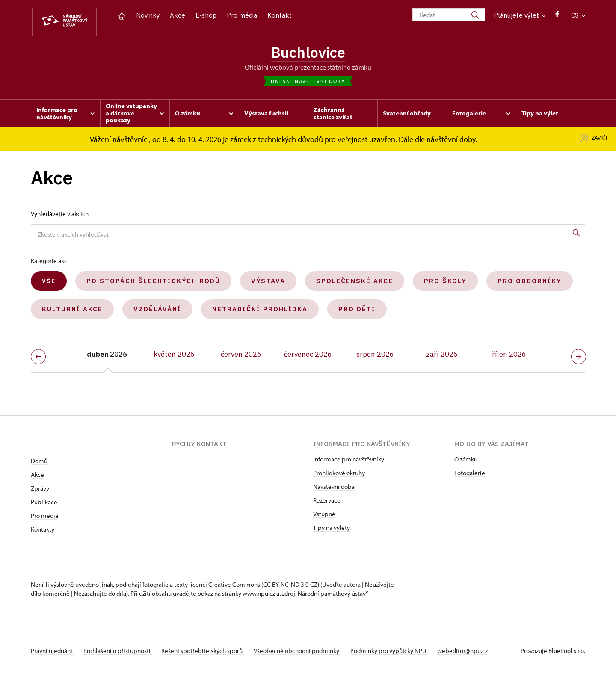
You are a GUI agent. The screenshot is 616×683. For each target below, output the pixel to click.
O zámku (466, 463)
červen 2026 (241, 358)
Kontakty (43, 533)
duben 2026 (107, 358)
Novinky (148, 15)
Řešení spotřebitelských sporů (211, 655)
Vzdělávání (157, 313)
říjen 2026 (509, 358)
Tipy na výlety (332, 531)
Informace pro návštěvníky (349, 463)
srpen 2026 (375, 358)
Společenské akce (355, 285)
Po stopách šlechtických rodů (153, 285)
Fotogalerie (470, 477)
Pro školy (445, 285)
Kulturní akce (72, 313)
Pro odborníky (530, 285)
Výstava (268, 285)
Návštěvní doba (334, 490)
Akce (178, 15)
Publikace (44, 506)
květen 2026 (174, 358)
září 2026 (442, 358)
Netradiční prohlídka (260, 313)
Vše (49, 285)
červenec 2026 (308, 358)
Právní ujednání (52, 655)
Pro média (242, 15)
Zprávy (40, 492)
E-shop (206, 15)
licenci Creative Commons (225, 588)
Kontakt (280, 15)
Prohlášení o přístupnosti (121, 655)
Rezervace (327, 504)
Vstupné (324, 518)
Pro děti (357, 313)
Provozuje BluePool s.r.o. (553, 655)
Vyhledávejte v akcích (60, 218)
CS (578, 15)
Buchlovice (308, 53)
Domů (39, 465)
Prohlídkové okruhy (339, 477)
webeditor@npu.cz (483, 655)
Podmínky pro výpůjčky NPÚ (405, 655)
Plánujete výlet (520, 15)
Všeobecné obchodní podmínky (309, 655)
